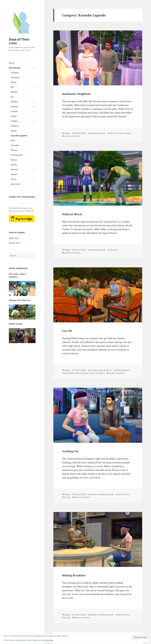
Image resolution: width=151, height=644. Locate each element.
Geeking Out (70, 451)
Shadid (14, 174)
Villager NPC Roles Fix (20, 300)
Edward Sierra (82, 373)
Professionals (17, 155)
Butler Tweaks (16, 324)
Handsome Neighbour (77, 94)
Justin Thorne (124, 494)
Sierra (14, 179)
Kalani (14, 131)
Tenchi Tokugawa (97, 373)
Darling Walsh (68, 373)
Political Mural (72, 214)
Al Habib (15, 73)
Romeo (14, 165)
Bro (12, 97)
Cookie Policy (49, 640)
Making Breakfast (74, 575)
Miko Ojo (114, 133)
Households (15, 68)
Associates (15, 77)
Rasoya (14, 160)
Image (67, 133)
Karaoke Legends (19, 136)
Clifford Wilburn (123, 370)
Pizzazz (14, 150)
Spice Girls (16, 184)
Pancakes (15, 145)
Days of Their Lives (19, 41)
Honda (14, 116)
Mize (13, 140)
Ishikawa (15, 126)
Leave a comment (72, 136)
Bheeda (14, 92)
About (12, 63)
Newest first (14, 243)
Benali (14, 82)
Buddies (14, 102)
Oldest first (14, 238)
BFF (12, 87)
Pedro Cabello (125, 133)
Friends (14, 111)
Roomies (15, 169)
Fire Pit (67, 331)
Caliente (14, 107)
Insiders (14, 121)
